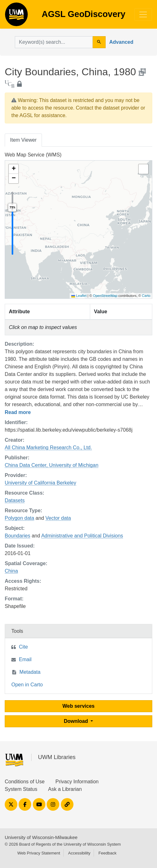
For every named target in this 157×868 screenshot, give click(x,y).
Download (77, 721)
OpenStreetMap (105, 296)
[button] (14, 169)
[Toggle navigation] (143, 14)
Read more (18, 412)
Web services (78, 706)
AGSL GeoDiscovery (16, 16)
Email (25, 659)
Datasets (15, 500)
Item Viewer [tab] (23, 140)
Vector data (58, 518)
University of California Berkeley (41, 483)
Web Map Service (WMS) (33, 155)
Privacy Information (77, 782)
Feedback (107, 853)
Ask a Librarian (65, 789)
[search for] (54, 42)
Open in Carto (27, 685)
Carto (146, 296)
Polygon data (19, 518)
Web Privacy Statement (39, 853)
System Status (21, 789)
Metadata (30, 672)
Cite (23, 647)
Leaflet (79, 296)
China (11, 571)
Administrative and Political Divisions (82, 536)
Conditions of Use (25, 782)
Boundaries (17, 536)
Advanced (121, 42)
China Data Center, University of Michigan (52, 465)
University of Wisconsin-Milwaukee (41, 837)
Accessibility (79, 853)
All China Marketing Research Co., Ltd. (48, 448)
